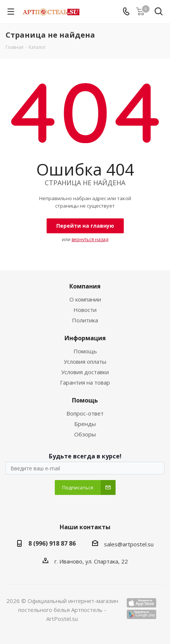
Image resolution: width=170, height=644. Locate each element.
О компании (85, 299)
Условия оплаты (85, 362)
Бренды (85, 424)
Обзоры (85, 434)
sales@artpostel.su (129, 544)
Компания (85, 286)
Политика (85, 320)
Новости (85, 310)
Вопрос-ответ (85, 413)
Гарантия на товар (85, 382)
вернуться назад (90, 239)
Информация (85, 338)
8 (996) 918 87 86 (52, 543)
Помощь (85, 351)
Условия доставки (85, 372)
